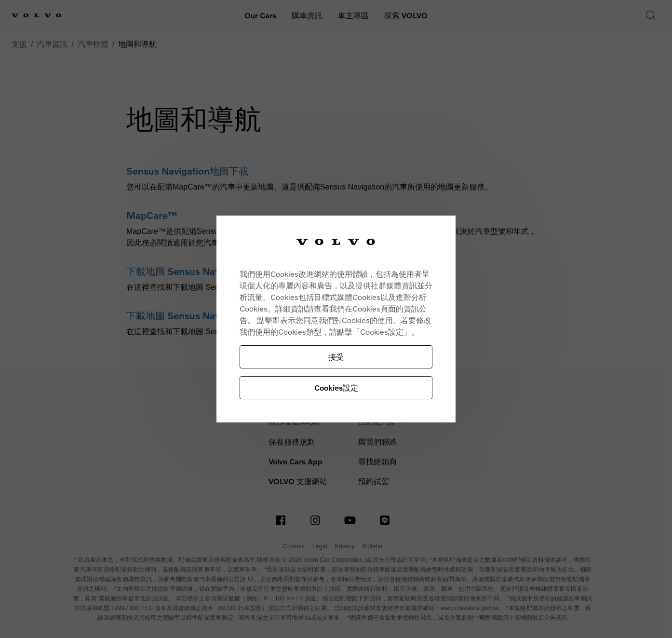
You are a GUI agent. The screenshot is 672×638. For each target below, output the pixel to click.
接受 (336, 357)
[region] (336, 319)
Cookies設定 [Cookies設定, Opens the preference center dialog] (336, 387)
